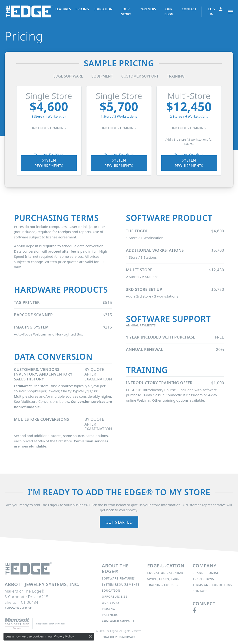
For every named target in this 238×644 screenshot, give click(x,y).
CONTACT (189, 9)
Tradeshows (203, 579)
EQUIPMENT (102, 76)
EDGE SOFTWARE (68, 76)
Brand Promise (206, 573)
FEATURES (63, 9)
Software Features (118, 578)
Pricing (108, 609)
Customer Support (118, 621)
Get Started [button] (119, 522)
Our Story (111, 603)
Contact (200, 591)
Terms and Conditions (49, 154)
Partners (110, 615)
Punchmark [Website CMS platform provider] (127, 637)
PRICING (82, 9)
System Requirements (121, 585)
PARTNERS (148, 9)
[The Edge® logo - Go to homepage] (30, 12)
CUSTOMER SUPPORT (140, 76)
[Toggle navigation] (231, 12)
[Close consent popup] (90, 637)
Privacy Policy (64, 636)
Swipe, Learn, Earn (164, 579)
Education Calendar (165, 573)
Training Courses (163, 585)
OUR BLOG (169, 12)
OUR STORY (126, 12)
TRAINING (176, 76)
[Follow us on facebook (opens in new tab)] (194, 610)
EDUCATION (103, 9)
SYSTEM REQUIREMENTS (49, 163)
